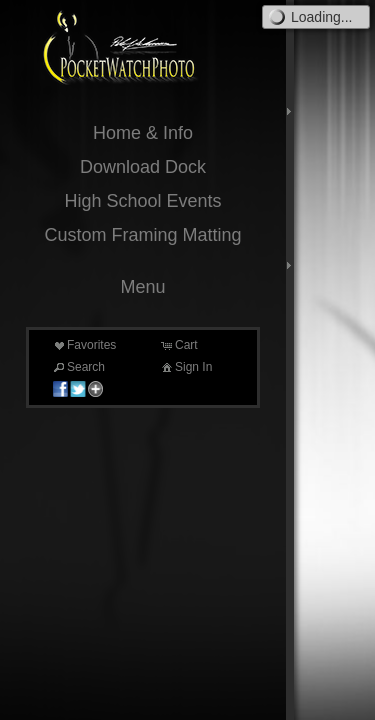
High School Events (142, 201)
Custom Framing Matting (142, 235)
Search (78, 367)
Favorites (83, 345)
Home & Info (143, 133)
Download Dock (143, 167)
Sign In (185, 367)
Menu (142, 287)
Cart (178, 345)
